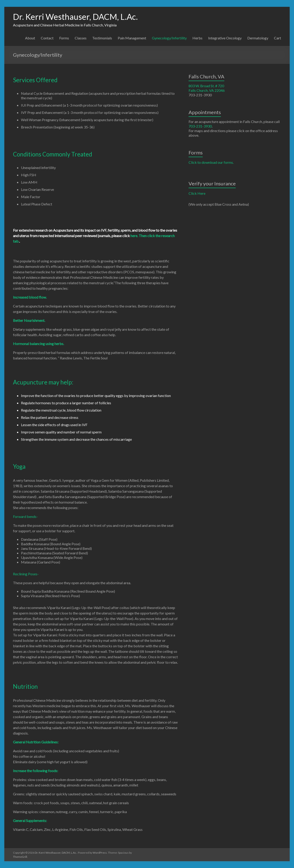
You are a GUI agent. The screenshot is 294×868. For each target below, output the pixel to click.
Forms (64, 38)
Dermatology (258, 38)
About (30, 38)
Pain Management (132, 38)
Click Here (197, 193)
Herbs (197, 38)
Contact (47, 38)
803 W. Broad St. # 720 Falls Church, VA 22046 (207, 88)
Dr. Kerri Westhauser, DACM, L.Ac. (75, 17)
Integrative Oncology (225, 38)
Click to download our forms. (211, 162)
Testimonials (102, 38)
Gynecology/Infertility (169, 38)
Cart (277, 38)
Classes (81, 38)
